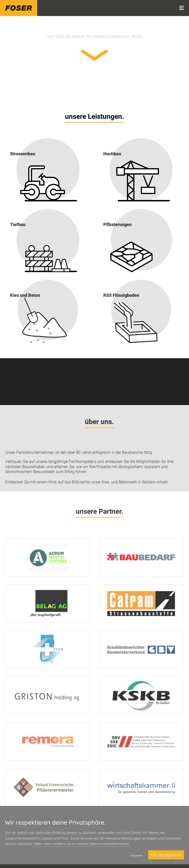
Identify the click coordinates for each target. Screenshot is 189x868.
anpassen (136, 855)
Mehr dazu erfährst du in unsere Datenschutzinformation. (82, 844)
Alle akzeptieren (166, 855)
